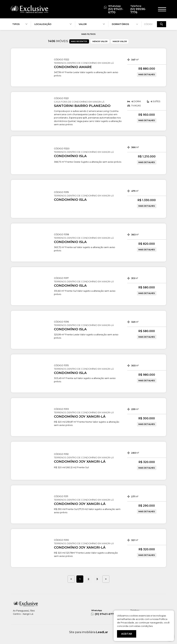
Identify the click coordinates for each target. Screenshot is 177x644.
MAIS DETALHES (147, 74)
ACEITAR (127, 634)
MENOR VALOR (100, 41)
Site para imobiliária (89, 632)
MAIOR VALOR (120, 41)
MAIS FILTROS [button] (88, 34)
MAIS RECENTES (79, 41)
